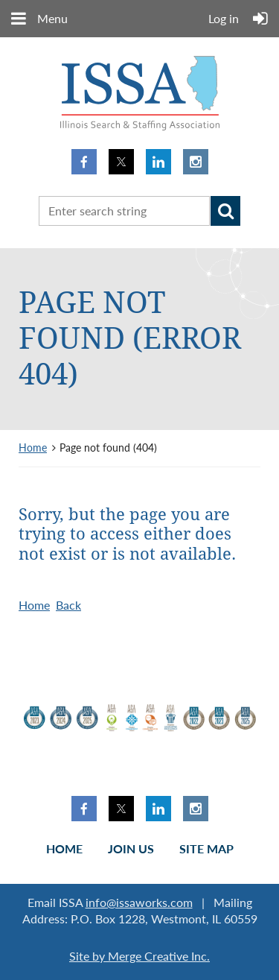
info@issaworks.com (139, 902)
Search (225, 211)
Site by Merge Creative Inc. (139, 956)
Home (33, 448)
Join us (131, 848)
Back (68, 605)
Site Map (206, 848)
